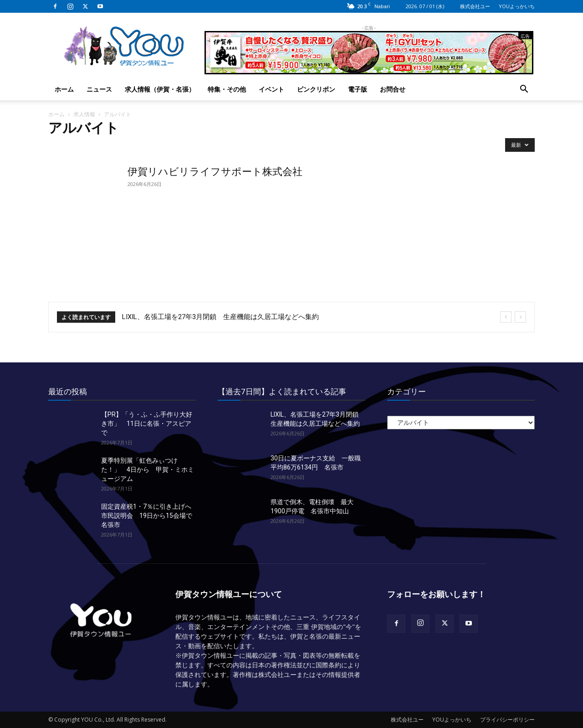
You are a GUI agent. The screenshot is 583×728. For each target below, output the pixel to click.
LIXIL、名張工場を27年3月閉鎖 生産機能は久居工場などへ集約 (220, 317)
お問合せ (393, 89)
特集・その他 (227, 89)
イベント (271, 89)
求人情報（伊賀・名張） (160, 89)
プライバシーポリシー (507, 720)
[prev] (506, 317)
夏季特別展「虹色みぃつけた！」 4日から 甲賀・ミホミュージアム (148, 470)
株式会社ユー (475, 6)
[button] (524, 90)
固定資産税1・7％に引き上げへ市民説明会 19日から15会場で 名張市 (150, 516)
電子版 (358, 89)
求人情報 (84, 114)
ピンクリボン (316, 89)
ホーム (64, 89)
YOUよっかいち (517, 6)
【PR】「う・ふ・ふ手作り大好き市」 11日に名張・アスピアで (147, 423)
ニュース (99, 89)
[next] (520, 317)
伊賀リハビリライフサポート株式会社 (215, 172)
